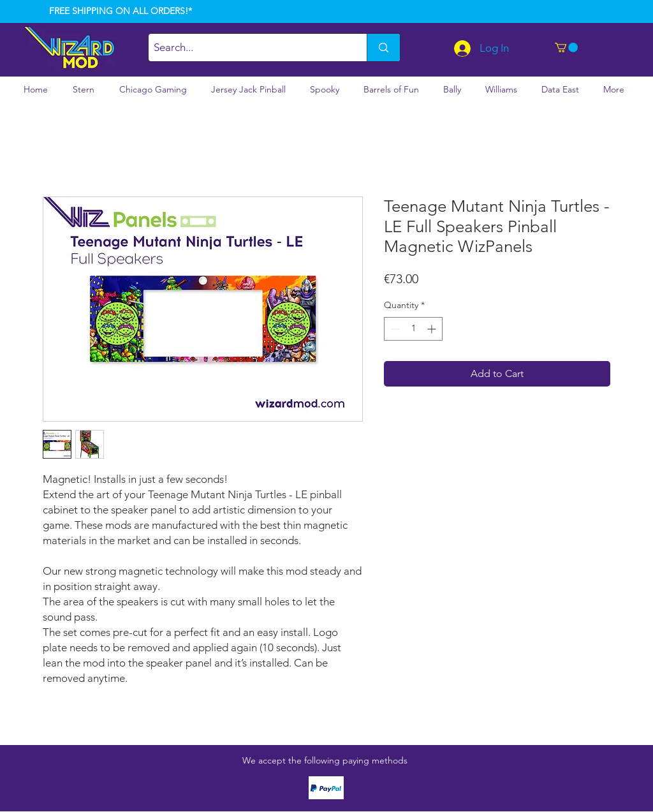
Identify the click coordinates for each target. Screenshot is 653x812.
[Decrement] (394, 329)
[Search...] (247, 48)
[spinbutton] (413, 329)
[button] (566, 48)
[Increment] (433, 329)
